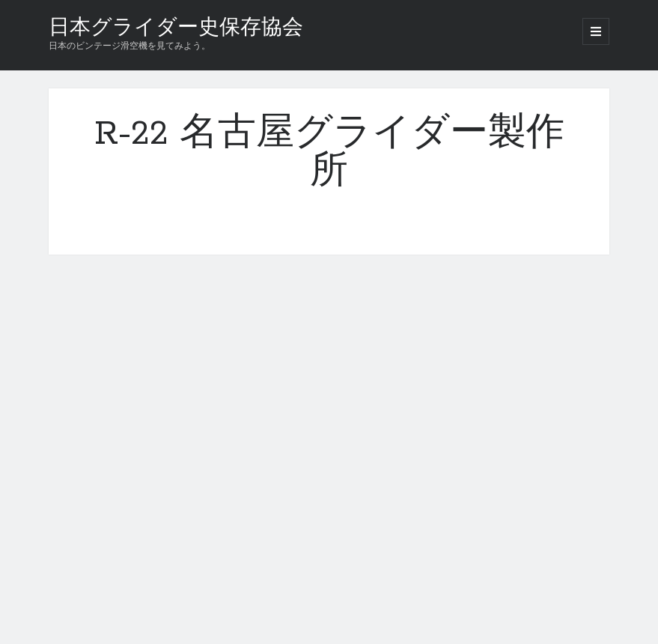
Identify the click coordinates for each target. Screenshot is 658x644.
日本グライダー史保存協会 (176, 28)
